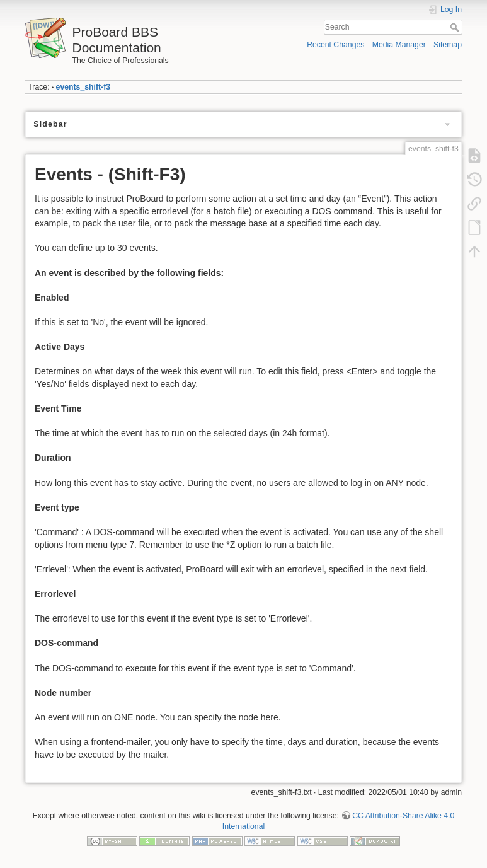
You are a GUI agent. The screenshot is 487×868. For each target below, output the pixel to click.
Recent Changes (335, 45)
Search (456, 27)
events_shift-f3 (83, 87)
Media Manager (399, 45)
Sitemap (448, 45)
